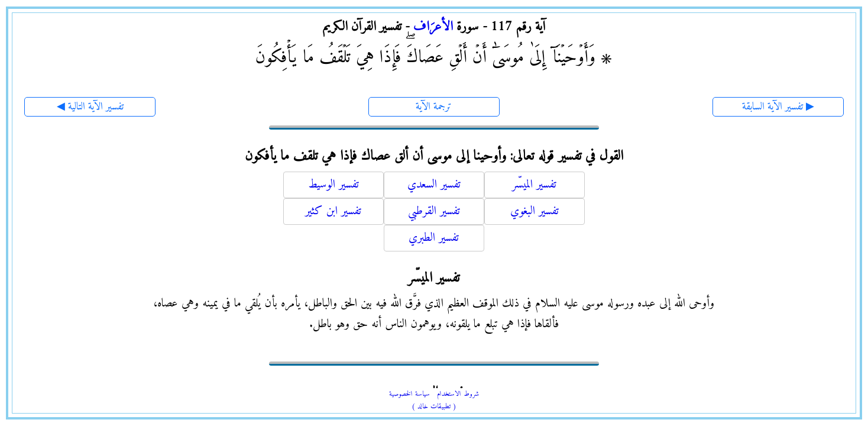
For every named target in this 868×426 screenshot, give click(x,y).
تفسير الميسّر (534, 185)
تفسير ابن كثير (333, 212)
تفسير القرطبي (434, 212)
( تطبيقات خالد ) (434, 407)
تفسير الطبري (434, 238)
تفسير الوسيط (333, 185)
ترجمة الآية (434, 107)
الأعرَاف (433, 27)
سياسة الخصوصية (409, 394)
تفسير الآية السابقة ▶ (778, 107)
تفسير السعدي (434, 185)
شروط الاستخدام (458, 394)
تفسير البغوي (535, 212)
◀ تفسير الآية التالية (90, 107)
